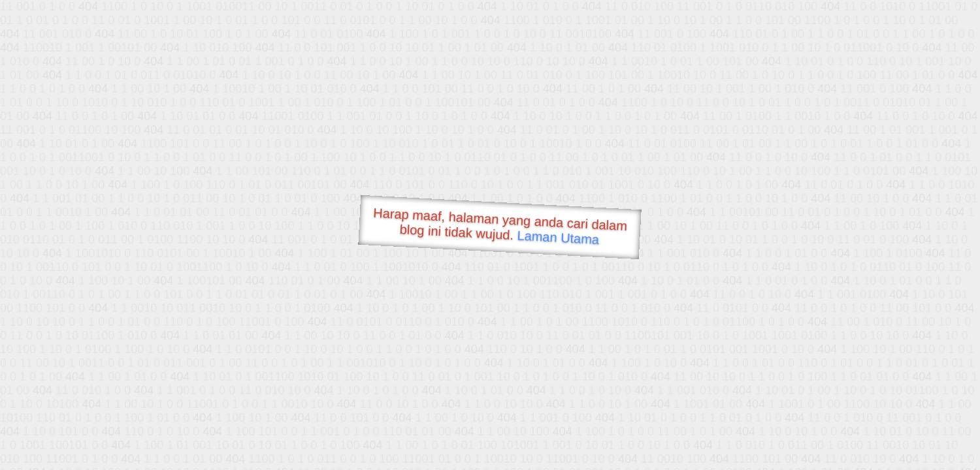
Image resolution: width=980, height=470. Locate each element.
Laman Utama (558, 237)
